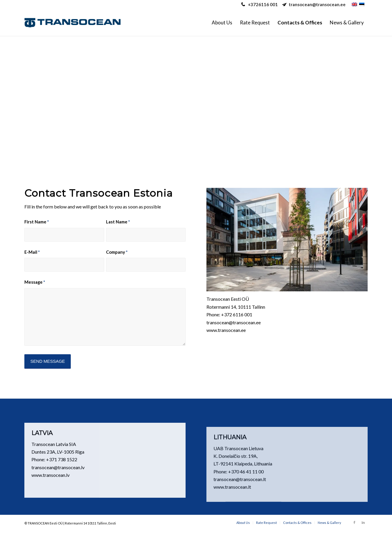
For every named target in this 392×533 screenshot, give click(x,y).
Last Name (118, 222)
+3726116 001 (263, 4)
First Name (37, 222)
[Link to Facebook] (354, 522)
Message (35, 282)
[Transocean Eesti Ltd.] (72, 23)
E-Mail (32, 252)
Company (117, 252)
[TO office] (287, 240)
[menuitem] (222, 23)
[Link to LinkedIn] (363, 522)
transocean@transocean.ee (317, 4)
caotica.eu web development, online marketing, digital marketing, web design (123, 524)
